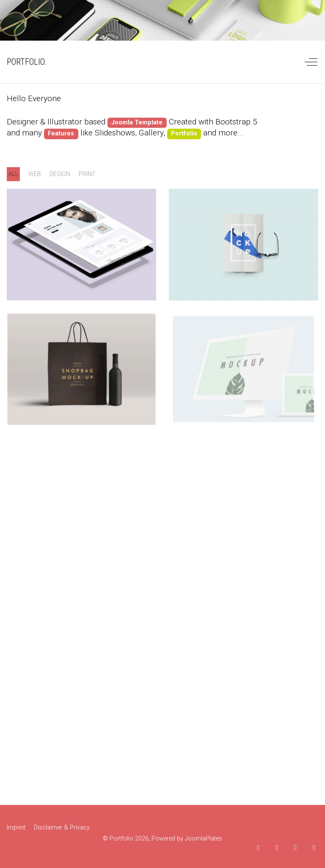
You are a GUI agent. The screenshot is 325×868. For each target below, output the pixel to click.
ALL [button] (13, 174)
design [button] (60, 174)
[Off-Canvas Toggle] (311, 62)
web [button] (35, 174)
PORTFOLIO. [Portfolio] (27, 62)
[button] (81, 244)
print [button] (87, 174)
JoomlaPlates (204, 839)
